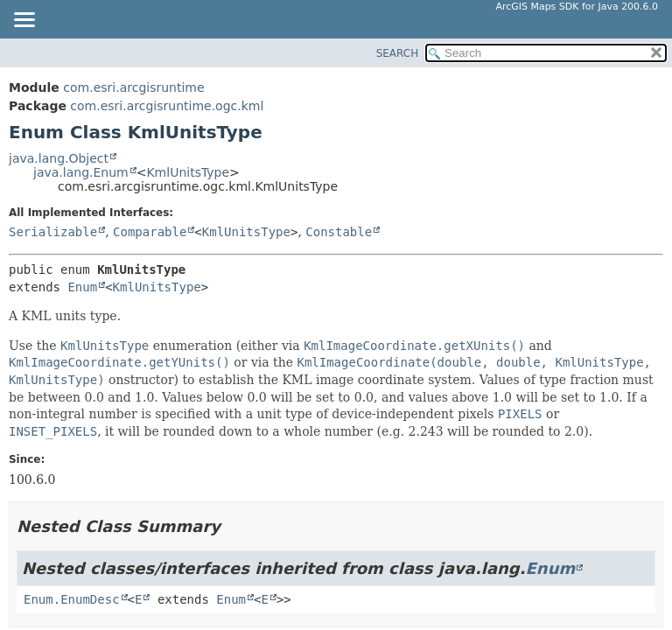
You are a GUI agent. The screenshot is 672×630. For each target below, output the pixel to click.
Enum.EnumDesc (72, 599)
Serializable (53, 232)
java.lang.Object (59, 158)
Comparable (150, 232)
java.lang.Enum (81, 172)
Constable (339, 232)
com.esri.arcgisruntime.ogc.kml (167, 106)
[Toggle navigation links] (24, 21)
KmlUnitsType (188, 172)
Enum (82, 287)
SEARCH (398, 53)
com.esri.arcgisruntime (133, 87)
